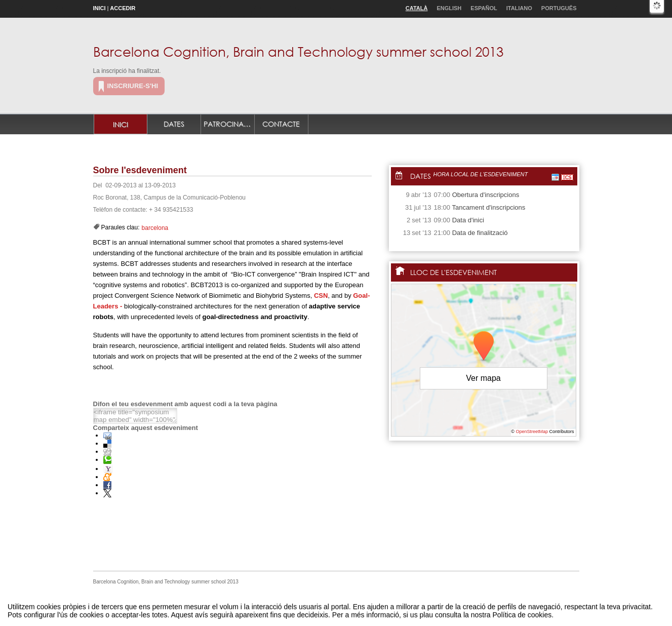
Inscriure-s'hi (133, 86)
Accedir (123, 8)
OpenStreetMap (532, 432)
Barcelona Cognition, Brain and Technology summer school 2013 (298, 51)
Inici (100, 8)
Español (484, 8)
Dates (174, 124)
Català (417, 8)
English (449, 8)
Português (559, 8)
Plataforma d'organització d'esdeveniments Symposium (340, 608)
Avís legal (231, 608)
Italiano (519, 8)
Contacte (281, 124)
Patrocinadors (229, 124)
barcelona (155, 228)
